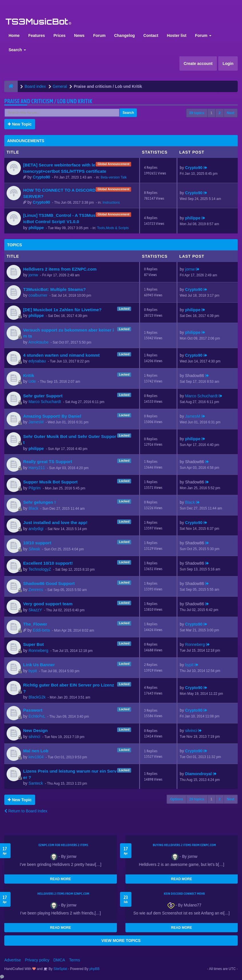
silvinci (34, 737)
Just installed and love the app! (55, 522)
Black (33, 508)
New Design (35, 730)
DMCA (59, 960)
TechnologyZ (40, 569)
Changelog (124, 35)
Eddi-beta (41, 630)
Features (37, 35)
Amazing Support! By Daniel (52, 416)
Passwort (33, 710)
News (79, 35)
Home (14, 35)
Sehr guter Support (43, 396)
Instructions (111, 203)
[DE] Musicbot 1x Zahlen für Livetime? (62, 310)
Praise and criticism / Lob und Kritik (48, 101)
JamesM (36, 422)
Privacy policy (37, 960)
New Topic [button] (20, 124)
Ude (32, 381)
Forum (99, 35)
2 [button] (220, 113)
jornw (33, 275)
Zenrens (36, 590)
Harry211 (37, 468)
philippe (36, 228)
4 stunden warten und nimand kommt (61, 355)
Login (228, 64)
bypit (33, 671)
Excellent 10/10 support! (48, 563)
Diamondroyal (198, 774)
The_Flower (35, 624)
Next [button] (231, 113)
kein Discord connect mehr (184, 894)
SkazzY (35, 610)
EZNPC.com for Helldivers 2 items (63, 845)
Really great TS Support (48, 462)
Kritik (29, 375)
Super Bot (33, 644)
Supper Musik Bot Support (50, 482)
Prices (59, 35)
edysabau (37, 361)
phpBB (95, 969)
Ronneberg (38, 650)
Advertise (13, 960)
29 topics (197, 113)
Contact (151, 35)
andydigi (36, 529)
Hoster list (177, 35)
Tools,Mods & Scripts (113, 228)
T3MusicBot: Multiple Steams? (54, 289)
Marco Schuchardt (45, 402)
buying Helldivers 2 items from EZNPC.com (184, 845)
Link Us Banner (39, 665)
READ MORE (60, 879)
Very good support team (48, 604)
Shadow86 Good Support (49, 583)
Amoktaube (38, 342)
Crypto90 (42, 177)
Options (176, 799)
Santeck (36, 783)
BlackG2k (37, 697)
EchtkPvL (37, 716)
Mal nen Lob (36, 751)
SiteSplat (60, 969)
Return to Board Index (26, 811)
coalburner (38, 295)
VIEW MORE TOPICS (121, 941)
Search (17, 50)
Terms (75, 960)
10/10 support (37, 543)
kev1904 (36, 757)
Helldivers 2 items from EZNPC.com (60, 269)
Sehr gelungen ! (39, 502)
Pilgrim (35, 488)
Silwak (34, 549)
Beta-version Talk (114, 177)
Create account (198, 64)
